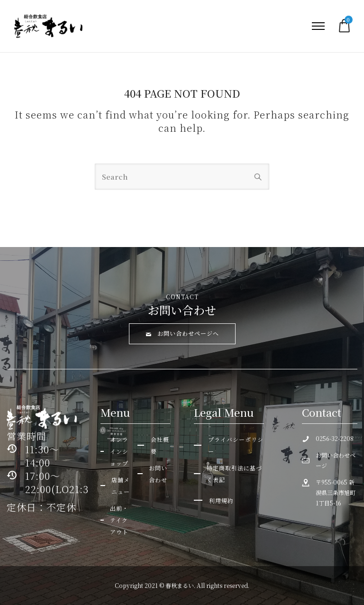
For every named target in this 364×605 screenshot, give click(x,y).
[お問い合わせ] (154, 474)
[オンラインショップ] (117, 451)
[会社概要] (154, 445)
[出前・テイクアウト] (117, 520)
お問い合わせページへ (182, 333)
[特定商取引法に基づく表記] (229, 474)
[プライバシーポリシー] (229, 445)
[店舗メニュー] (117, 486)
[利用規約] (214, 500)
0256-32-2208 (335, 438)
